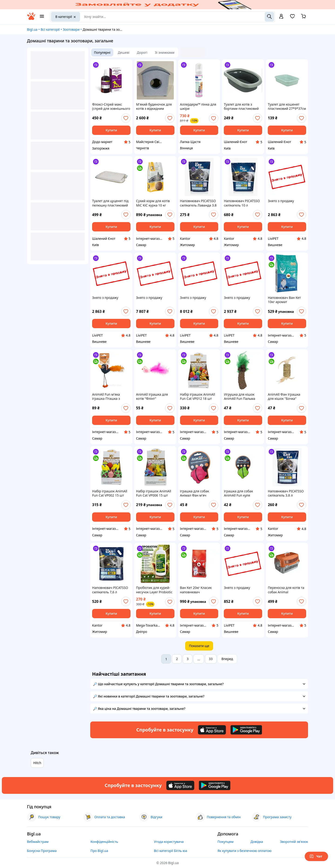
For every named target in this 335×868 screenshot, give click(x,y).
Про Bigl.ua (99, 851)
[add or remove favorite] (126, 118)
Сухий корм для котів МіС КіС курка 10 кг (153, 203)
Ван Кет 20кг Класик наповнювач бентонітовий (196, 590)
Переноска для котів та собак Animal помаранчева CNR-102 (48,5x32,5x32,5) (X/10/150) (286, 590)
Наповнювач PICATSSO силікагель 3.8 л (286, 493)
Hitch (37, 763)
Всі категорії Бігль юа (171, 851)
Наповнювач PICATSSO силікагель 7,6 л (110, 590)
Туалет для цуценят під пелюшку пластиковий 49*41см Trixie (110, 203)
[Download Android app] (246, 730)
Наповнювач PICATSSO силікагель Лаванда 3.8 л (198, 203)
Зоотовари (71, 29)
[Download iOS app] (212, 730)
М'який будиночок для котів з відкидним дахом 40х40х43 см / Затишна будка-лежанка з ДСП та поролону (155, 107)
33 (211, 659)
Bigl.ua (32, 29)
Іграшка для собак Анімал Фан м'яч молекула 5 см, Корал (197, 493)
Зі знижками (164, 52)
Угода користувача (169, 842)
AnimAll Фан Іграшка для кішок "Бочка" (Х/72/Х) (284, 397)
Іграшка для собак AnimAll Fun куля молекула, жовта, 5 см (241, 493)
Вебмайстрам (38, 842)
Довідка (257, 842)
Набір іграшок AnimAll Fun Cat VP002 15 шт (110, 493)
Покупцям (226, 842)
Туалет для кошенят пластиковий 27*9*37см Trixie (287, 107)
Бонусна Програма (42, 851)
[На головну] (31, 19)
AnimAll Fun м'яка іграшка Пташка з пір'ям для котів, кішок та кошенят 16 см (110, 397)
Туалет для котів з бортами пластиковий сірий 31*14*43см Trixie (242, 107)
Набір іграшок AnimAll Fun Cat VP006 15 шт (154, 493)
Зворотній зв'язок (294, 842)
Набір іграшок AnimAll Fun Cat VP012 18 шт (198, 397)
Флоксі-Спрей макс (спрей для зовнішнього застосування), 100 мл (111, 107)
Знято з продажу (281, 201)
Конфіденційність (104, 842)
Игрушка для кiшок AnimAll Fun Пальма (240, 397)
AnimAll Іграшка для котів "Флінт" (152, 397)
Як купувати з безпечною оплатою (245, 851)
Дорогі (142, 52)
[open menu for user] (281, 17)
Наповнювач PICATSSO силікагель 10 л (242, 203)
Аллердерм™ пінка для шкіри (198, 107)
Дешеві (124, 52)
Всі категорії (50, 29)
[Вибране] (292, 18)
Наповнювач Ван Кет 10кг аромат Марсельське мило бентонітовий (284, 300)
